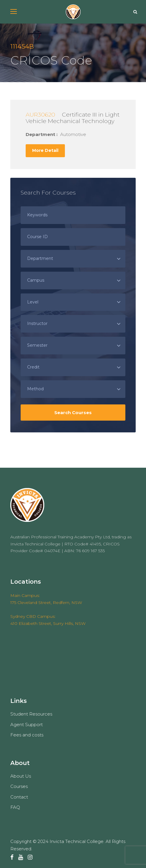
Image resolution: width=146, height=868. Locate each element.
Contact (19, 797)
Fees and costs (27, 735)
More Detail (45, 150)
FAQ (15, 807)
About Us (21, 776)
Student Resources (31, 714)
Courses (19, 786)
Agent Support (27, 725)
